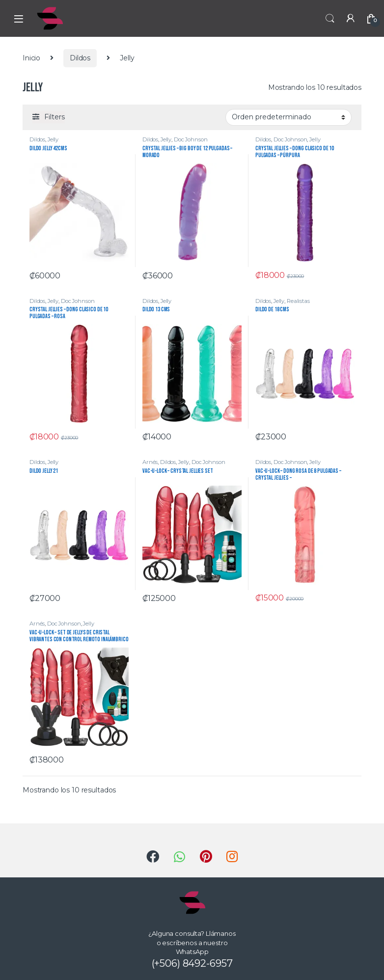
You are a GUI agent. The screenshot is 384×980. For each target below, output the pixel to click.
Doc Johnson (191, 139)
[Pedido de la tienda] (288, 117)
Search (330, 19)
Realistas (298, 301)
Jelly (53, 139)
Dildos (80, 58)
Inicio (31, 58)
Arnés (150, 462)
